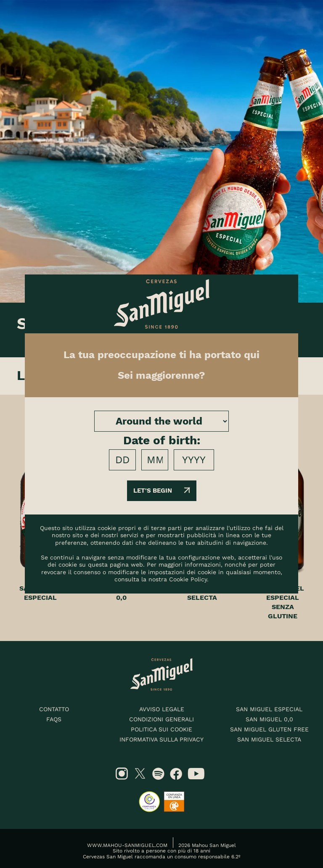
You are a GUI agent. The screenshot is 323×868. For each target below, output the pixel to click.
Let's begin (162, 491)
